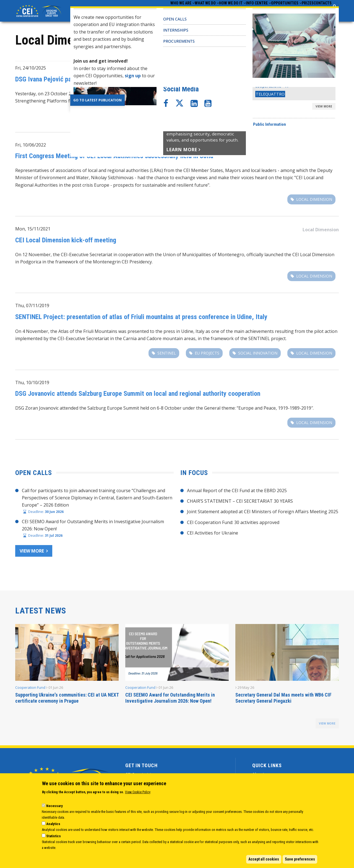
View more (32, 552)
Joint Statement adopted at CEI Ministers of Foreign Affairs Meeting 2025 (263, 513)
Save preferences (300, 859)
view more (327, 725)
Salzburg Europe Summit (113, 410)
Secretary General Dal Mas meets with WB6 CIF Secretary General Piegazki (283, 699)
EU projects (207, 354)
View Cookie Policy (138, 792)
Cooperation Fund (30, 689)
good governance (313, 117)
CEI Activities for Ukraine (213, 535)
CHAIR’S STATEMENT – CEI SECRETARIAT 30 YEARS (240, 503)
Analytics (53, 824)
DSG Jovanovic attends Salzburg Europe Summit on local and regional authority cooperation (138, 395)
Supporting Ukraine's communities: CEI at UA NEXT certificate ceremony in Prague (67, 699)
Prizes (297, 11)
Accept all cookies (264, 859)
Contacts (319, 11)
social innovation (258, 354)
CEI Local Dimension (198, 117)
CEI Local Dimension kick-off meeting (66, 242)
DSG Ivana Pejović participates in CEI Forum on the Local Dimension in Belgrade (122, 81)
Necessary (54, 806)
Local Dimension (321, 70)
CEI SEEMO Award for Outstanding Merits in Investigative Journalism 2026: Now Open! (170, 699)
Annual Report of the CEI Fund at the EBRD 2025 (237, 492)
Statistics (54, 836)
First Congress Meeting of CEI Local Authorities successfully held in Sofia (114, 158)
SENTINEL (167, 354)
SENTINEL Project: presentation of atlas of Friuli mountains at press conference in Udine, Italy (141, 318)
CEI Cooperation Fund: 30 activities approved (233, 524)
